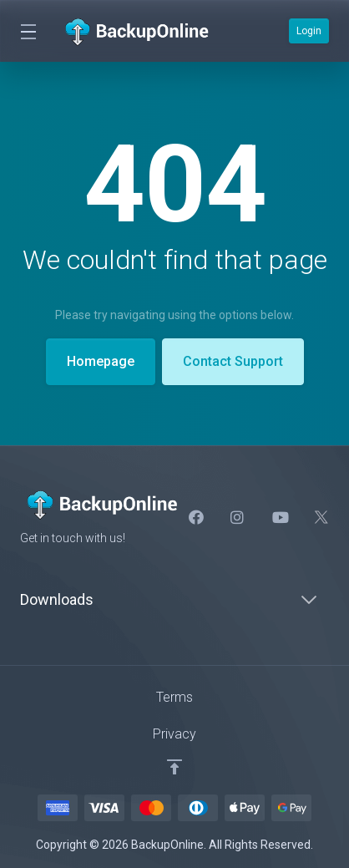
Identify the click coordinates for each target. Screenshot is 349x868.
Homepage (101, 361)
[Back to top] (174, 767)
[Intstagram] (238, 517)
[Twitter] (321, 517)
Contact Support (233, 361)
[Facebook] (196, 517)
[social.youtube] (280, 517)
